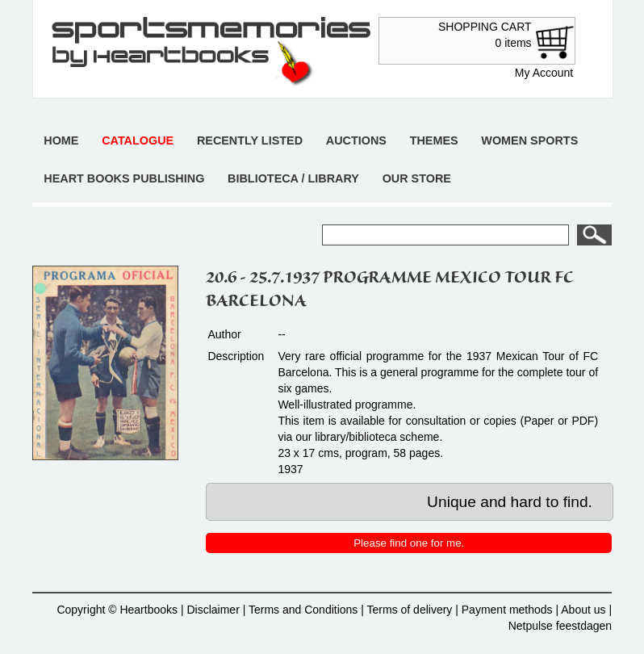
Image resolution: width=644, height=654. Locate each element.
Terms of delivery (410, 610)
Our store (417, 178)
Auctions (356, 140)
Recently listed (250, 140)
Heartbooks (148, 610)
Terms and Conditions (303, 610)
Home (61, 140)
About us (583, 610)
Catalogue (138, 140)
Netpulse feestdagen (560, 626)
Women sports (529, 140)
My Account (544, 73)
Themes (434, 140)
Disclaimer (213, 610)
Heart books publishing (124, 178)
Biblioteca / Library (293, 178)
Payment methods (507, 610)
